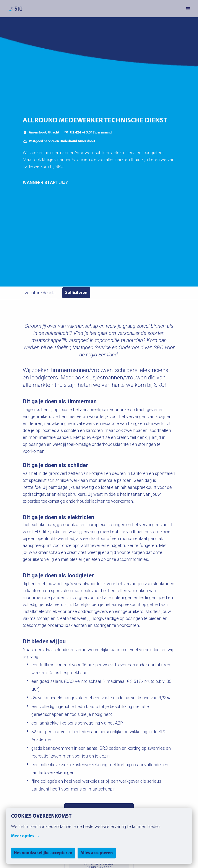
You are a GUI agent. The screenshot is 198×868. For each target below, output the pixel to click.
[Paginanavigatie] (188, 9)
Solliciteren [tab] (76, 293)
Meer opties (25, 836)
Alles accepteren (97, 853)
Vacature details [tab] (40, 293)
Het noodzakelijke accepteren (43, 853)
